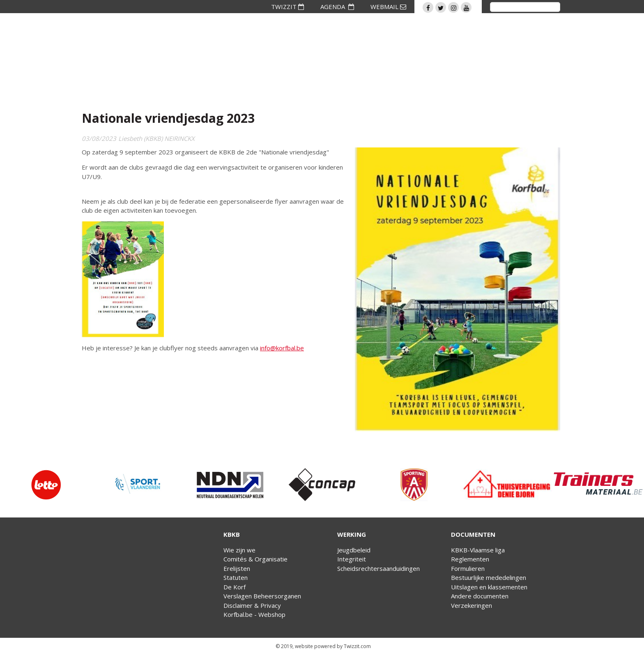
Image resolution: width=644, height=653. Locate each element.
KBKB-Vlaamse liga (478, 550)
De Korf (235, 587)
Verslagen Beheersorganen (262, 596)
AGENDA (337, 7)
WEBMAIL (388, 7)
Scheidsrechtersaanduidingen (378, 568)
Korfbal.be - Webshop (254, 614)
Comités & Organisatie (255, 559)
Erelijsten (237, 568)
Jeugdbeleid (354, 550)
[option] (46, 485)
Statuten (236, 577)
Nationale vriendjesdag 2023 (168, 118)
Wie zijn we (239, 550)
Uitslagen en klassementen (489, 587)
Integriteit (352, 559)
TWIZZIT (287, 7)
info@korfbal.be (282, 348)
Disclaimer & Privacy (252, 605)
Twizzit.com (357, 646)
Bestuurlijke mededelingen (489, 577)
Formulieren (468, 568)
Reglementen (470, 559)
